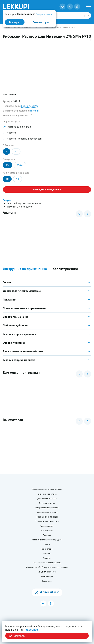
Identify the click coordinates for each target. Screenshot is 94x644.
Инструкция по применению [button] (25, 269)
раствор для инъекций (20, 127)
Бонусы (7, 200)
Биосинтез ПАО (30, 106)
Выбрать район (44, 14)
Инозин (34, 111)
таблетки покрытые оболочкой (25, 139)
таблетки (12, 133)
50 (17, 179)
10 (16, 151)
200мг (20, 165)
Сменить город (41, 22)
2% (7, 165)
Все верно (15, 22)
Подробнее (31, 630)
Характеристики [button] (65, 269)
